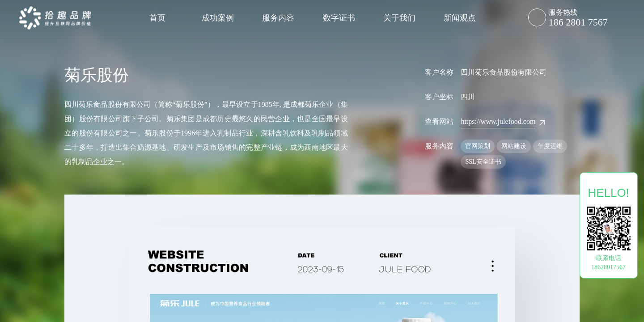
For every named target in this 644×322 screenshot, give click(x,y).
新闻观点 (460, 18)
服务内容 (278, 18)
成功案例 (218, 18)
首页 (157, 18)
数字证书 (339, 18)
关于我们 (399, 18)
